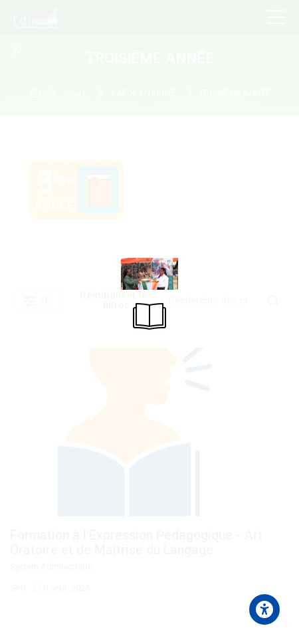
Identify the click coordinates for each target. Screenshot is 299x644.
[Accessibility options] (264, 609)
